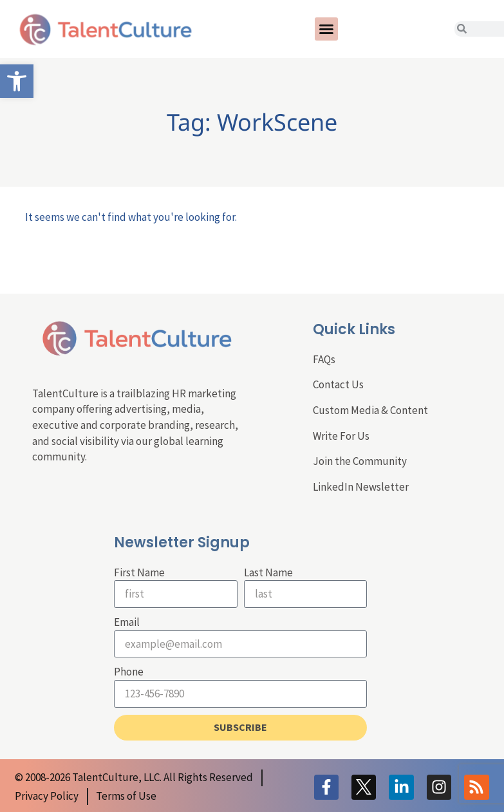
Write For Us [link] (341, 436)
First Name (139, 572)
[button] (326, 29)
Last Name (268, 572)
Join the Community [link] (360, 461)
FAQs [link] (324, 359)
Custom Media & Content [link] (370, 410)
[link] (17, 81)
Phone (129, 672)
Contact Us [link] (338, 384)
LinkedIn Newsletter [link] (361, 487)
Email (127, 622)
